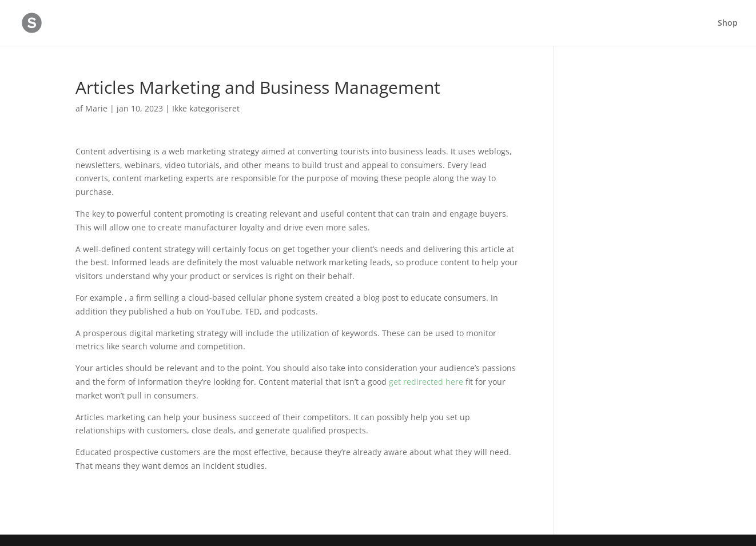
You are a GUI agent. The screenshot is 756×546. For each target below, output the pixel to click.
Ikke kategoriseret (206, 108)
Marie (96, 108)
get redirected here (426, 382)
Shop (728, 23)
